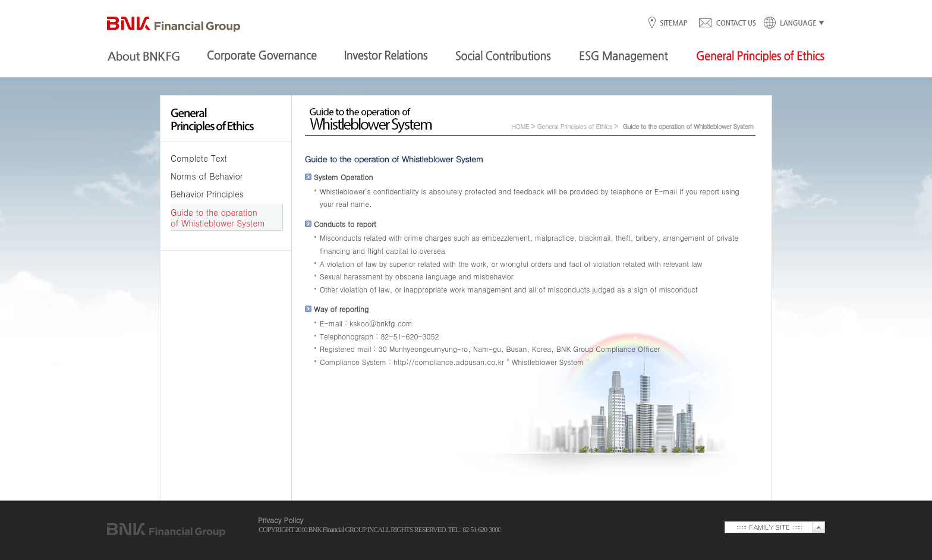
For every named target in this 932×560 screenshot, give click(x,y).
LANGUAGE (791, 23)
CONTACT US (727, 23)
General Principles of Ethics (575, 126)
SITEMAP (673, 23)
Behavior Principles (207, 194)
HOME (520, 126)
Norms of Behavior (207, 176)
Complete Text (199, 158)
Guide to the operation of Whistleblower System (218, 218)
